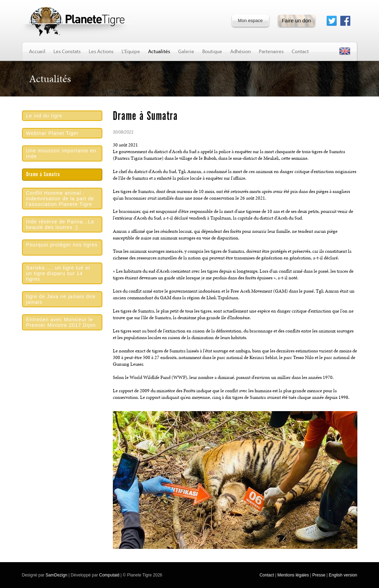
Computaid (109, 575)
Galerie (186, 51)
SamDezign (57, 575)
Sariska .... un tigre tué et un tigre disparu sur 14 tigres (58, 273)
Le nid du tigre (44, 116)
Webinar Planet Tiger (52, 133)
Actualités (159, 51)
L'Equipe (131, 51)
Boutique (212, 51)
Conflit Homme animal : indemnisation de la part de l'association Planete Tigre (60, 199)
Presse (319, 575)
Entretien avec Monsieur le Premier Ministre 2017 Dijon (61, 322)
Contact (300, 51)
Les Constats (67, 51)
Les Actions (101, 51)
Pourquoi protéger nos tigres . (62, 248)
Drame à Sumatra (43, 175)
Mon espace (250, 20)
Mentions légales (293, 575)
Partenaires (271, 51)
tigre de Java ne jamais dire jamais (61, 299)
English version (343, 575)
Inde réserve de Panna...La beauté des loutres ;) (60, 224)
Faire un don (296, 20)
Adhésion (240, 51)
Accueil (37, 51)
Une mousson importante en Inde (61, 153)
